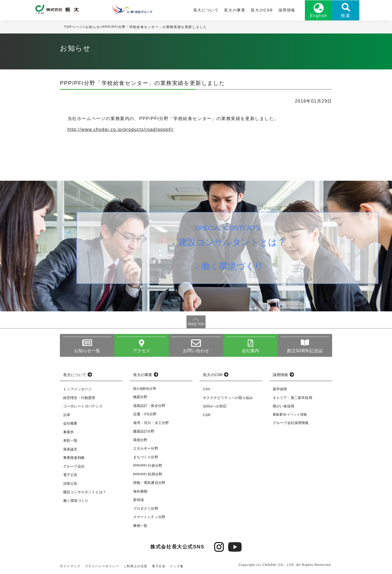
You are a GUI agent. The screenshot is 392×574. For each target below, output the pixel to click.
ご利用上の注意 (136, 566)
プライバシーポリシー (102, 566)
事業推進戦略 (74, 458)
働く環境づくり (232, 266)
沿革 (67, 415)
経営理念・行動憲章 (79, 398)
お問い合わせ (196, 351)
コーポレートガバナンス (83, 406)
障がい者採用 (284, 406)
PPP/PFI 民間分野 (148, 474)
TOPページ (73, 27)
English (318, 16)
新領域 (138, 500)
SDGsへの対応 (215, 406)
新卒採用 (280, 389)
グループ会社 (74, 466)
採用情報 (287, 10)
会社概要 (70, 423)
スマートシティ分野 (149, 517)
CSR (207, 415)
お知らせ (93, 27)
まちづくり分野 (146, 457)
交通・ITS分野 (145, 414)
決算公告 (70, 484)
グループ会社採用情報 (291, 423)
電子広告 (159, 566)
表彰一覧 (70, 441)
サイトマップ (70, 566)
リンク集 (177, 566)
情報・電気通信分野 (149, 483)
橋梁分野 (140, 397)
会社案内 (251, 351)
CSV (206, 389)
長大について (206, 10)
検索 (346, 16)
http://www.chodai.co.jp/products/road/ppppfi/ (121, 129)
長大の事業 (235, 10)
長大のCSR (262, 10)
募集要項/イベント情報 (290, 415)
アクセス (142, 351)
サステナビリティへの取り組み (228, 398)
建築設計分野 (144, 431)
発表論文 (70, 449)
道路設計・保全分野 (149, 406)
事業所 (68, 432)
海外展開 (140, 491)
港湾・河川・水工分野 (151, 423)
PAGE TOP (196, 324)
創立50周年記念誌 (305, 351)
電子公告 (70, 475)
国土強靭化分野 (145, 389)
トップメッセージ (77, 389)
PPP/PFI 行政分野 (148, 466)
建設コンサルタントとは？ (232, 242)
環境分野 (140, 440)
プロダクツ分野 (146, 509)
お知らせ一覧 (87, 351)
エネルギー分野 (146, 448)
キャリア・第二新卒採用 (293, 398)
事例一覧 (140, 526)
